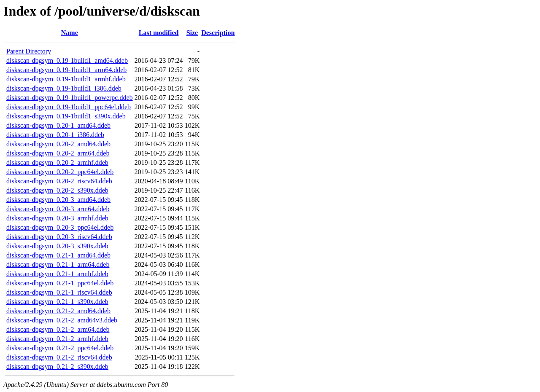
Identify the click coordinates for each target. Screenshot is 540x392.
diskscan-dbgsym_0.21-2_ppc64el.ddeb (60, 348)
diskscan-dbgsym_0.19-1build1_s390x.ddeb (66, 116)
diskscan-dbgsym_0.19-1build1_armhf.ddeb (66, 79)
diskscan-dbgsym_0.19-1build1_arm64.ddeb (66, 70)
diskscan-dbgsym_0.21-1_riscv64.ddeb (59, 292)
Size (192, 33)
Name (70, 33)
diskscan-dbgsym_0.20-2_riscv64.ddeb (59, 181)
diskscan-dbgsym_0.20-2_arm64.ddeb (58, 153)
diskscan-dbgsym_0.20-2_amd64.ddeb (58, 144)
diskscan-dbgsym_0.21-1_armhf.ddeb (57, 274)
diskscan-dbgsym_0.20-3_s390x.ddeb (57, 246)
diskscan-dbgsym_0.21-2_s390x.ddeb (57, 366)
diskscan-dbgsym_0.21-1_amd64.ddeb (58, 255)
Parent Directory (29, 51)
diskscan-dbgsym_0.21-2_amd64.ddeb (58, 311)
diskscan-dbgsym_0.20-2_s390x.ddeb (57, 190)
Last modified (159, 33)
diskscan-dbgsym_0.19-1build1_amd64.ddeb (67, 60)
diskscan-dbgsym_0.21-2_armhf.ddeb (57, 339)
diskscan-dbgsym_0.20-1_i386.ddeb (55, 135)
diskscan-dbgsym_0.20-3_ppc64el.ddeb (60, 227)
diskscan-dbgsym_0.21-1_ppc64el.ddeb (60, 283)
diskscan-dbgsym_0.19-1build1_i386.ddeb (64, 88)
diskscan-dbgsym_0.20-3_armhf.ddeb (57, 218)
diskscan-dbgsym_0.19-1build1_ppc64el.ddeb (69, 107)
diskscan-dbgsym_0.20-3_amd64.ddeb (58, 200)
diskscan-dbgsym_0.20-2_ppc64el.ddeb (60, 172)
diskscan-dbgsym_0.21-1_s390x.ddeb (57, 302)
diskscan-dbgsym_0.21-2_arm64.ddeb (58, 329)
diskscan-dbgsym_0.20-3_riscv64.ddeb (59, 237)
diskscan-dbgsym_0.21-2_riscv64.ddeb (59, 357)
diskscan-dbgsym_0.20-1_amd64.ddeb (58, 125)
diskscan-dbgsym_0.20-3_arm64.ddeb (58, 209)
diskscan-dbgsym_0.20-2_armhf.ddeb (57, 162)
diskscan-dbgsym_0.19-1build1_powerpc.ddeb (70, 98)
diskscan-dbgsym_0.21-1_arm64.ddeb (58, 264)
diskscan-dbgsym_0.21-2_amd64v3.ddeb (62, 320)
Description (218, 33)
